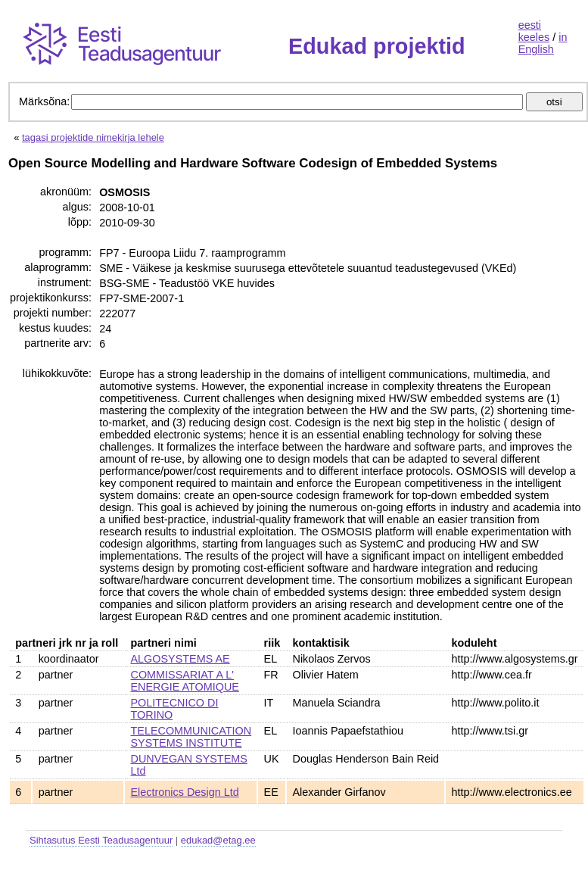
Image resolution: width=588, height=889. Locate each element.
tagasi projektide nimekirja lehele (93, 137)
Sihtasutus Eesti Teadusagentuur (101, 840)
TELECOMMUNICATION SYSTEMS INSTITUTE (191, 737)
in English (543, 43)
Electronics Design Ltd (185, 792)
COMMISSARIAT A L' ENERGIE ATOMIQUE (185, 681)
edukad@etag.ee (218, 840)
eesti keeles (534, 31)
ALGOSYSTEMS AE (180, 659)
